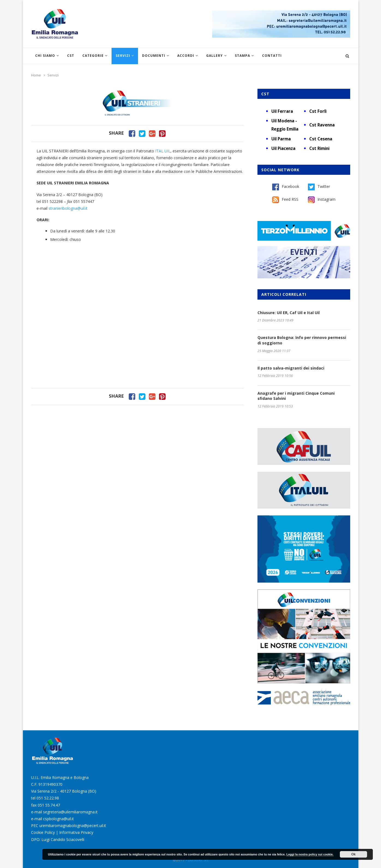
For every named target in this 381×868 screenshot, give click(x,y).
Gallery (214, 56)
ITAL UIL (163, 151)
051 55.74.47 (49, 805)
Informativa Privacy (76, 832)
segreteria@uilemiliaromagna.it (70, 812)
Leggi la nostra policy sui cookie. (310, 854)
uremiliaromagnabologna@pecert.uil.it (73, 826)
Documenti (154, 56)
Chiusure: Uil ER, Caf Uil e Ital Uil (289, 313)
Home (36, 75)
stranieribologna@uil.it (69, 208)
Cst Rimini (319, 148)
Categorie (93, 56)
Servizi (123, 56)
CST (71, 56)
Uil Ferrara (282, 111)
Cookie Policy (43, 832)
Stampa (242, 56)
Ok (353, 854)
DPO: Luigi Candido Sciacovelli (58, 839)
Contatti (272, 56)
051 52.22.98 (48, 798)
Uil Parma (281, 139)
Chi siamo (45, 56)
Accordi (186, 56)
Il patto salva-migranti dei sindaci (291, 368)
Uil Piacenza (283, 148)
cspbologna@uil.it (58, 819)
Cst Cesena (321, 139)
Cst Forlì (318, 111)
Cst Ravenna (322, 125)
